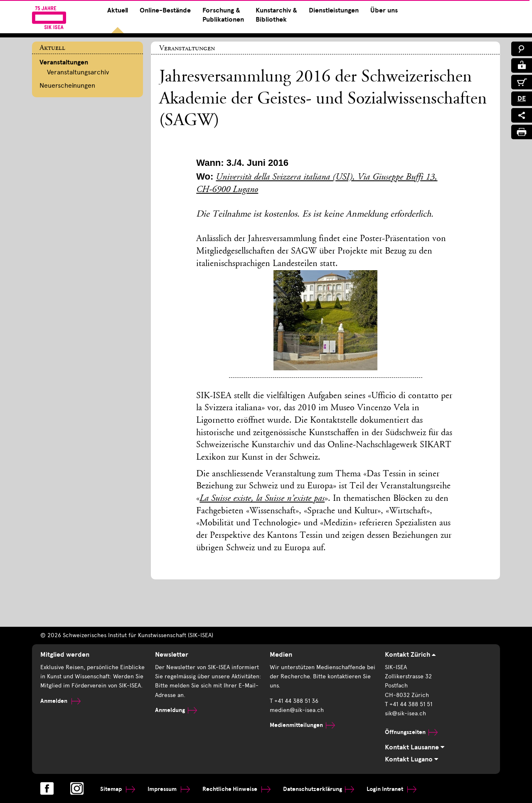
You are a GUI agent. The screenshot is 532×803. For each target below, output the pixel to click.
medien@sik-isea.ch (297, 710)
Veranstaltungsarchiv (78, 72)
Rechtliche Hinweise (236, 789)
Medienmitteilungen (302, 725)
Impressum (169, 789)
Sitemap (118, 789)
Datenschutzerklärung (319, 789)
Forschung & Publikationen (223, 15)
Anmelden (60, 701)
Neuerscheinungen (67, 85)
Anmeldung (176, 710)
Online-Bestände (165, 10)
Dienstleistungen (334, 10)
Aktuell (118, 10)
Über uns (384, 10)
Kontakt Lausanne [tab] (415, 747)
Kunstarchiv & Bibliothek (276, 15)
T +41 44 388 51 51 (409, 704)
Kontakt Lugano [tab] (411, 759)
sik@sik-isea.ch (405, 713)
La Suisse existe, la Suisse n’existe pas (262, 499)
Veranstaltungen (64, 62)
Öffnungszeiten (411, 732)
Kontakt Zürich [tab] (410, 655)
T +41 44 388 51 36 (294, 701)
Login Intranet (392, 789)
